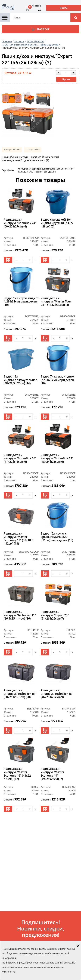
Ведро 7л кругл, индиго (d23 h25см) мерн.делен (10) (57, 380)
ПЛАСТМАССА (35, 41)
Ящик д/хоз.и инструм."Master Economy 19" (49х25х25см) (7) (52, 774)
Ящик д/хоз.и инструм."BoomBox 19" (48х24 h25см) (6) (57, 458)
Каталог (41, 29)
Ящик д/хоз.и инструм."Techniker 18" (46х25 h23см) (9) (57, 694)
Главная (7, 41)
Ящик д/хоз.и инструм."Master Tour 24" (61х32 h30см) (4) (56, 302)
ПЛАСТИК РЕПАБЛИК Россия (19, 45)
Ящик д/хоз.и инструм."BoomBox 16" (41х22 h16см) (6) (20, 458)
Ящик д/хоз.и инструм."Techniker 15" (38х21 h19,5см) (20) (20, 694)
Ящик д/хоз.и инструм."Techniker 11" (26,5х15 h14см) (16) (20, 615)
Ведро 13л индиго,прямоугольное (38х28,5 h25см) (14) (20, 380)
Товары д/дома (49, 45)
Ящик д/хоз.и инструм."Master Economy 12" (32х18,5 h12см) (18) (18, 539)
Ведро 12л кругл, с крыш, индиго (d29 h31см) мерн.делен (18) (57, 537)
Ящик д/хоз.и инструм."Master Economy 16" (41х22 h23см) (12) (17, 774)
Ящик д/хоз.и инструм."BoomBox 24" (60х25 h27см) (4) (20, 223)
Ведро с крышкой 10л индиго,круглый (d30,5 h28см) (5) (57, 223)
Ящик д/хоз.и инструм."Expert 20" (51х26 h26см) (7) (55, 615)
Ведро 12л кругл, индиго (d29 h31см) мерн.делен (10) (21, 302)
